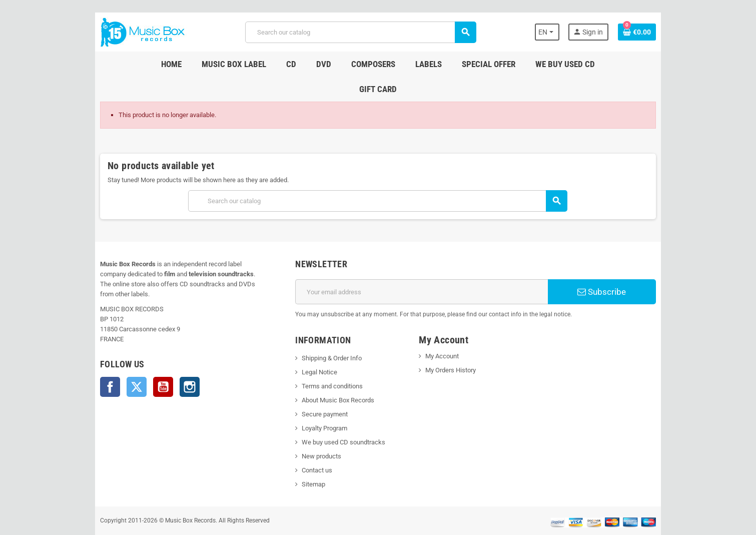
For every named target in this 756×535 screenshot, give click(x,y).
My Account (444, 331)
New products (316, 431)
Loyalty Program (319, 403)
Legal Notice (314, 347)
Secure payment (319, 389)
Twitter (120, 352)
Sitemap (308, 459)
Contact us (311, 445)
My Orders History (453, 345)
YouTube (146, 352)
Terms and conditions (327, 361)
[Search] (360, 32)
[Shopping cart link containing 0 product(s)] (654, 32)
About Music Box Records (332, 375)
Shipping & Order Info (326, 333)
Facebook (93, 352)
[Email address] (424, 267)
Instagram (173, 352)
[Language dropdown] (563, 32)
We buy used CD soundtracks (338, 417)
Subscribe (616, 267)
